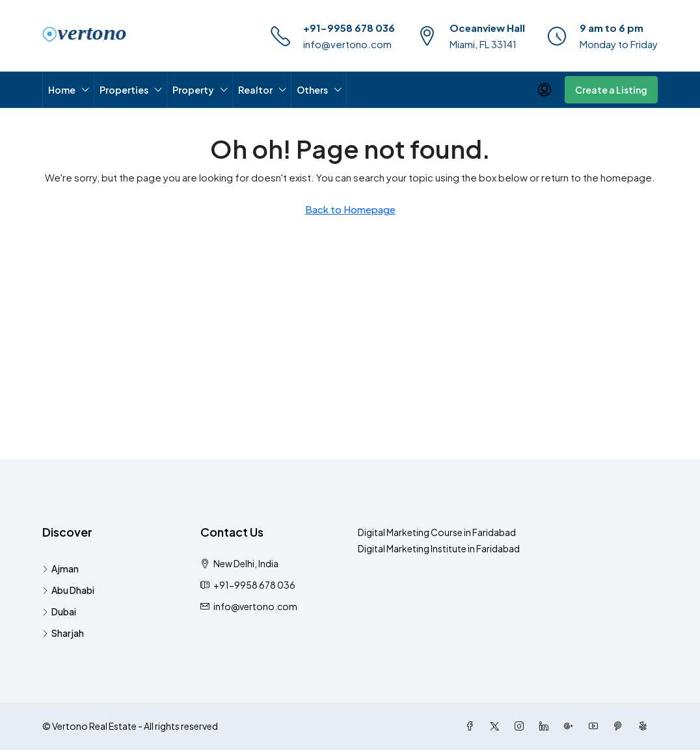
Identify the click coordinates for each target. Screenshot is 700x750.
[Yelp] (645, 726)
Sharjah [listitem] (63, 633)
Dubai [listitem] (59, 611)
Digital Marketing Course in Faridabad (437, 532)
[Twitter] (497, 726)
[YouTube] (596, 726)
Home (62, 90)
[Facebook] (472, 726)
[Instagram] (522, 726)
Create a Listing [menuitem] (611, 90)
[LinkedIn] (546, 726)
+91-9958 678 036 (349, 28)
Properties (124, 90)
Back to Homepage (350, 209)
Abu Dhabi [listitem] (68, 590)
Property (193, 90)
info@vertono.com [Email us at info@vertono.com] (255, 606)
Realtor (255, 90)
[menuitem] (545, 90)
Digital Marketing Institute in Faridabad (439, 548)
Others (312, 90)
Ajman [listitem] (61, 569)
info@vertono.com (347, 44)
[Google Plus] (571, 726)
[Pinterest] (621, 726)
